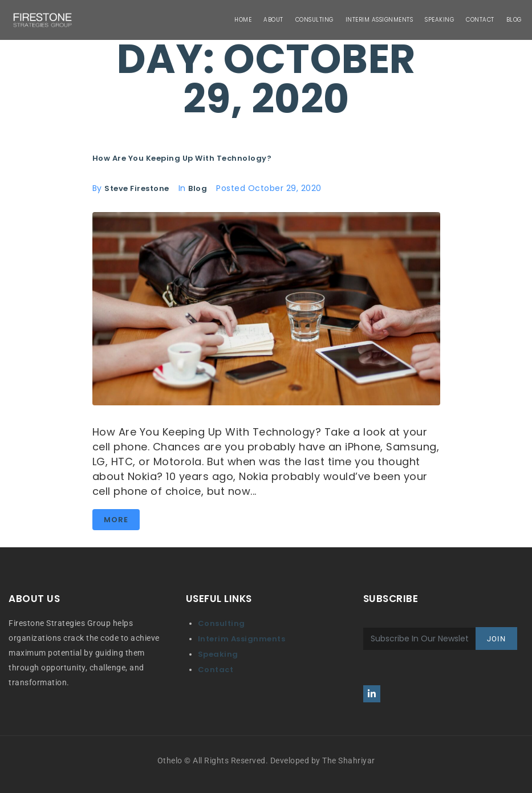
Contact (216, 670)
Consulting (222, 623)
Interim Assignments (242, 639)
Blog (198, 188)
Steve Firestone (137, 188)
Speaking (218, 654)
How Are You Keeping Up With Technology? (182, 158)
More (116, 520)
